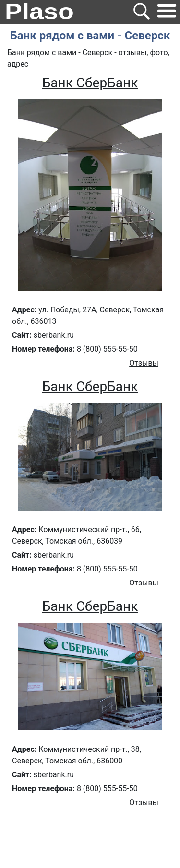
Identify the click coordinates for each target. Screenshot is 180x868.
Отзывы (144, 363)
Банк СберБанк (90, 83)
